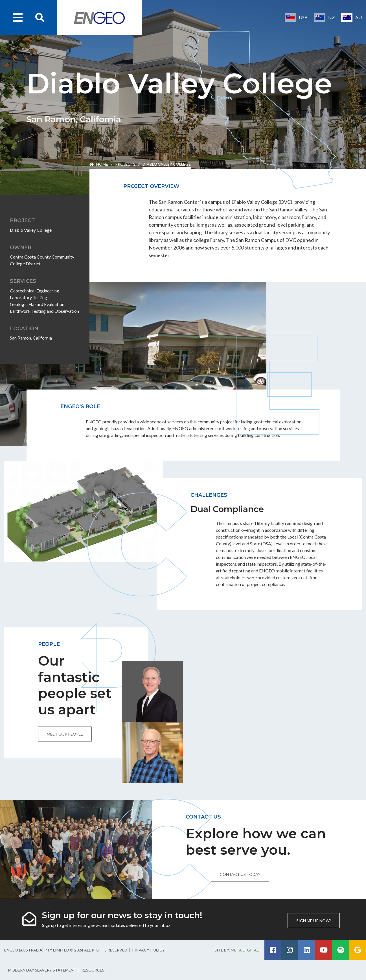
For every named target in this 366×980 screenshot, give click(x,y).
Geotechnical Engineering (35, 291)
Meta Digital (245, 950)
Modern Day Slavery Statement (42, 970)
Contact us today (240, 874)
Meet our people (65, 734)
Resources (93, 970)
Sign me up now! (314, 921)
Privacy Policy (148, 950)
